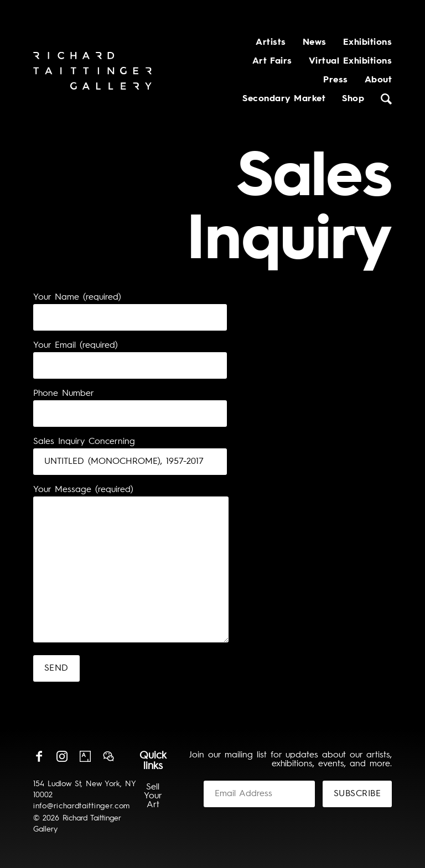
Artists (271, 43)
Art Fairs (272, 61)
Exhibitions (367, 43)
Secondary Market (284, 99)
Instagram (62, 756)
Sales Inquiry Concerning (84, 442)
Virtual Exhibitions (350, 61)
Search (386, 99)
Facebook (39, 756)
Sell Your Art (153, 796)
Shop (353, 99)
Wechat (108, 756)
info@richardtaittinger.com (82, 806)
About (378, 80)
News (315, 43)
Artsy (85, 756)
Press (335, 80)
